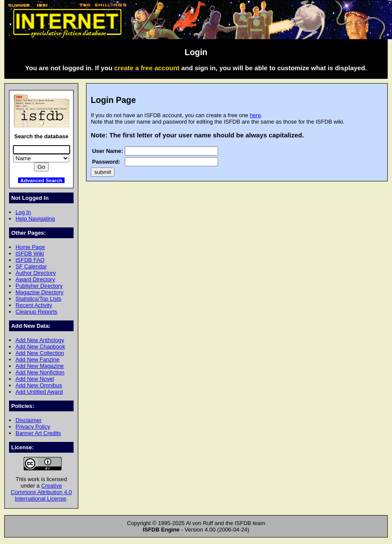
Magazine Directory (40, 292)
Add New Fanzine (37, 359)
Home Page (30, 247)
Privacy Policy (33, 427)
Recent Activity (34, 305)
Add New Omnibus (39, 385)
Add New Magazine (40, 366)
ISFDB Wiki (30, 253)
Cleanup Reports (36, 312)
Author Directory (36, 273)
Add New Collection (40, 353)
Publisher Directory (39, 286)
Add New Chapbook (40, 347)
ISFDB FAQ (30, 260)
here (255, 115)
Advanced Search (41, 180)
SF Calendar (31, 266)
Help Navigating (35, 219)
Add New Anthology (40, 340)
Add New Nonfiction (40, 372)
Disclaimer (28, 420)
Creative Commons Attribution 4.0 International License (41, 492)
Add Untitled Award (39, 392)
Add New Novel (35, 379)
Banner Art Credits (38, 433)
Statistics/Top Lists (39, 299)
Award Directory (35, 279)
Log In (23, 212)
